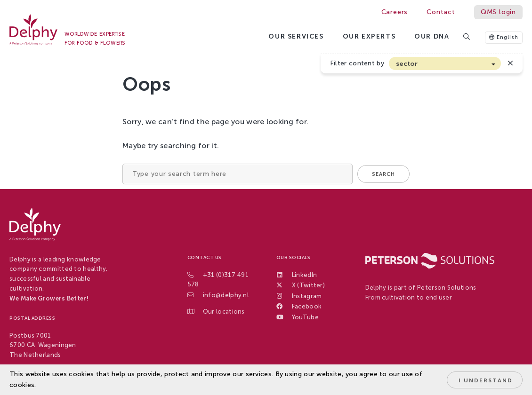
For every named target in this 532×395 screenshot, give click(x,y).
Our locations (224, 312)
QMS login (498, 12)
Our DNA (432, 36)
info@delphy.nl (226, 295)
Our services (296, 36)
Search (383, 174)
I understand (486, 380)
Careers (395, 12)
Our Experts (369, 36)
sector (407, 64)
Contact (441, 12)
